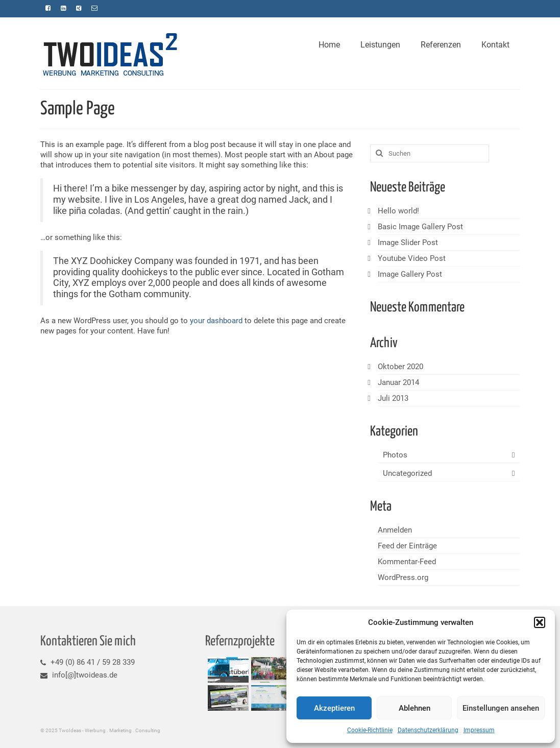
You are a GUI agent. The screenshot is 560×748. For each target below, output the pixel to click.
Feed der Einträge (407, 546)
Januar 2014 (398, 382)
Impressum (479, 730)
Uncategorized (407, 473)
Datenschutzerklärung (428, 730)
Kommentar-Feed (407, 562)
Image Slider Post (408, 243)
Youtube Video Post (412, 258)
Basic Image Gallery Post (420, 227)
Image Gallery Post (410, 274)
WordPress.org (403, 577)
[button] (540, 622)
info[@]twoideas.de (79, 675)
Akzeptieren (334, 708)
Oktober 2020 (400, 367)
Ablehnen (415, 708)
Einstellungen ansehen (501, 708)
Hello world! (398, 211)
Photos (395, 455)
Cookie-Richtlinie (370, 730)
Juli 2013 (393, 398)
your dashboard (216, 321)
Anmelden (395, 530)
